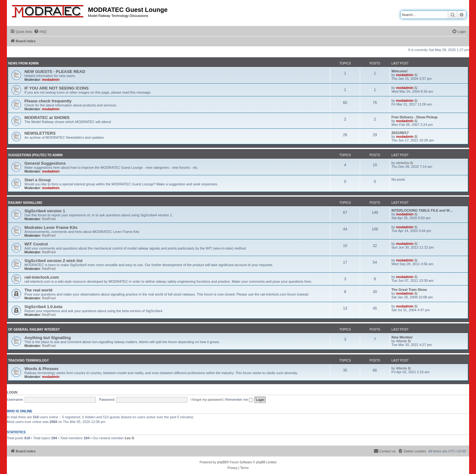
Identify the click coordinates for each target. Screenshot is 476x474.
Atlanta (401, 341)
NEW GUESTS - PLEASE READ (55, 72)
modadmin (51, 80)
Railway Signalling (25, 203)
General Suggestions (45, 163)
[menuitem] (40, 32)
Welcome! (400, 71)
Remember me (239, 399)
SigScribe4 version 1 (45, 211)
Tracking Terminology (28, 361)
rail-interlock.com (42, 277)
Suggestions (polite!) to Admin (35, 155)
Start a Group (38, 180)
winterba (403, 163)
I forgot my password (206, 399)
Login (12, 392)
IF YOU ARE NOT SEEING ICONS (57, 88)
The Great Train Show (409, 290)
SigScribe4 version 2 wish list (53, 261)
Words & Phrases (41, 369)
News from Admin (23, 63)
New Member (402, 337)
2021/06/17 (400, 133)
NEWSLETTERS (40, 133)
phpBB (222, 462)
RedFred (49, 219)
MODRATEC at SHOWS (47, 118)
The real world (38, 290)
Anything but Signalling (48, 338)
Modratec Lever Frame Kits (51, 227)
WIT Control (36, 244)
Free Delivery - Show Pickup (414, 117)
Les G (129, 438)
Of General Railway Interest (34, 330)
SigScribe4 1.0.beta (43, 307)
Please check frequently (48, 101)
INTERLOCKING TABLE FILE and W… (422, 210)
